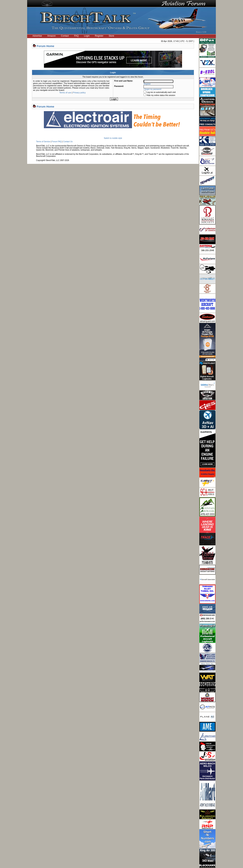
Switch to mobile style (113, 138)
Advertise (37, 36)
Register (99, 36)
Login (87, 36)
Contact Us (68, 142)
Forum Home (45, 46)
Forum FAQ (57, 142)
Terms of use (65, 93)
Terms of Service (43, 142)
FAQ (76, 36)
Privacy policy (79, 93)
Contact (65, 36)
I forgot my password (153, 89)
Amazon (51, 36)
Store (112, 36)
